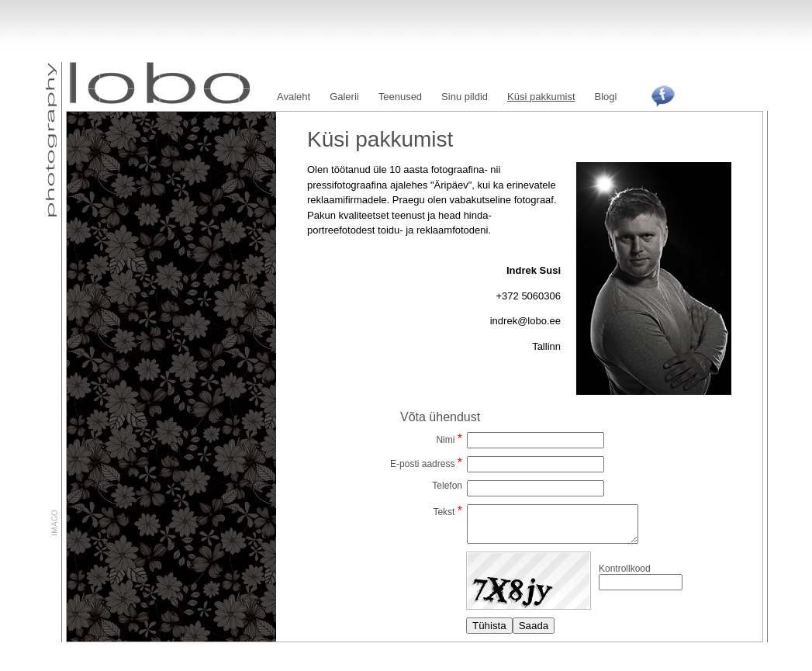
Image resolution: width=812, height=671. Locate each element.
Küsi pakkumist (541, 97)
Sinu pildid (465, 97)
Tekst (444, 512)
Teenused (400, 97)
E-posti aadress (422, 464)
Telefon (447, 486)
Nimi (445, 440)
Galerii (344, 97)
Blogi (606, 97)
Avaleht (294, 97)
